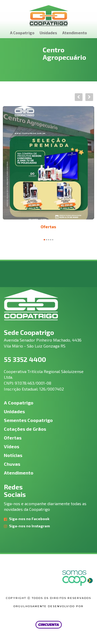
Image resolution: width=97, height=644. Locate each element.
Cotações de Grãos (25, 429)
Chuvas (12, 464)
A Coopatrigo (22, 33)
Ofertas (48, 227)
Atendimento (75, 33)
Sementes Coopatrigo (28, 420)
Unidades (48, 33)
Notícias (13, 455)
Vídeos (12, 446)
